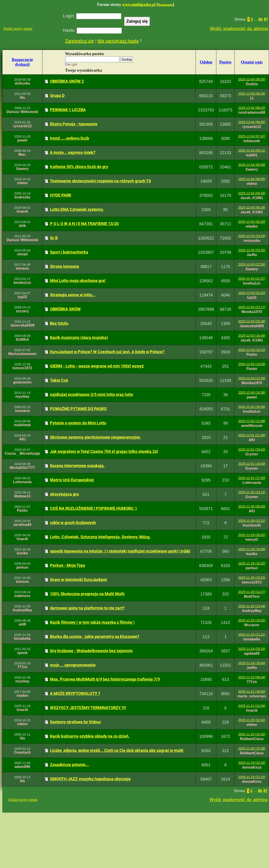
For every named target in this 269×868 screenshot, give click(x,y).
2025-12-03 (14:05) (252, 364)
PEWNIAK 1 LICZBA (68, 110)
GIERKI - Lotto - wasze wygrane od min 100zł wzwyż (97, 366)
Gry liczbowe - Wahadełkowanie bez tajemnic (91, 651)
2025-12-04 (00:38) (252, 207)
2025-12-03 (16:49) (252, 336)
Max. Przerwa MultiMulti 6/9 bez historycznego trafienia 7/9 (105, 679)
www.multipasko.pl (139, 5)
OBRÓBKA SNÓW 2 (67, 81)
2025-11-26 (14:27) (252, 592)
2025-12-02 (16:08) (252, 407)
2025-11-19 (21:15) (252, 777)
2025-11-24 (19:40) (252, 663)
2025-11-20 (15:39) (252, 748)
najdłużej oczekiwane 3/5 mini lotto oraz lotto (92, 394)
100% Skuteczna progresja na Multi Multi (87, 594)
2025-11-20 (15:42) (252, 734)
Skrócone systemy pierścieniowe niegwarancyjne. (96, 437)
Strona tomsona (65, 266)
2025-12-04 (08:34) (252, 94)
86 (260, 19)
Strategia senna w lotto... (73, 295)
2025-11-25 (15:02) (252, 620)
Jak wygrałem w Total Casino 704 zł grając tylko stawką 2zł (104, 451)
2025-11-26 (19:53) (252, 578)
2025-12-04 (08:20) (252, 108)
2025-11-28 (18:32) (252, 563)
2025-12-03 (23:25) (252, 250)
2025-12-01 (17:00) (252, 478)
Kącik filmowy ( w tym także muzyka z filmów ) (92, 622)
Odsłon (206, 62)
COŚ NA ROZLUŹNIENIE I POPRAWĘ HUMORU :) (93, 508)
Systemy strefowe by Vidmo (75, 722)
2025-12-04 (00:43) (252, 193)
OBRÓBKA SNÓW (65, 309)
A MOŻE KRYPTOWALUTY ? (75, 693)
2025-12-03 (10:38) (252, 393)
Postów (225, 62)
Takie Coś (59, 380)
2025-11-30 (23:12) (252, 492)
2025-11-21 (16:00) (252, 692)
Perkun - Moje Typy (68, 565)
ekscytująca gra (64, 494)
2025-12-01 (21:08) (252, 435)
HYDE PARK (61, 195)
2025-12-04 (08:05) (252, 122)
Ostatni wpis (252, 62)
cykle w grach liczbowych (73, 523)
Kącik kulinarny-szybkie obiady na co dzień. (90, 736)
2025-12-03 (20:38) (252, 321)
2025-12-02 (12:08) (252, 421)
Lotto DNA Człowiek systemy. (77, 209)
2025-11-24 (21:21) (252, 635)
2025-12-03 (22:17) (252, 307)
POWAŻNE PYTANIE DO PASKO (78, 409)
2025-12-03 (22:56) (252, 264)
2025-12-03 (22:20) (252, 293)
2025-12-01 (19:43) (252, 449)
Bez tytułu (59, 323)
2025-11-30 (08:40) (252, 506)
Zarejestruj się (80, 41)
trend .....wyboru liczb (70, 138)
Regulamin (165, 5)
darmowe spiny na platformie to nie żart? (87, 608)
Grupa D (57, 95)
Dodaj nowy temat (18, 29)
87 (266, 19)
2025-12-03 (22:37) (252, 279)
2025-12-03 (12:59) (252, 378)
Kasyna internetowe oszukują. (77, 466)
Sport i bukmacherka (69, 252)
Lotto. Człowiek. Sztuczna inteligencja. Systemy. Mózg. (100, 537)
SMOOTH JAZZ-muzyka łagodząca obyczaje (90, 779)
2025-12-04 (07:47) (252, 136)
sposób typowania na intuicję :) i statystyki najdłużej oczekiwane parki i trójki (120, 551)
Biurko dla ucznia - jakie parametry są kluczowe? (95, 636)
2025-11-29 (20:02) (252, 535)
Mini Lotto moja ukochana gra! (78, 281)
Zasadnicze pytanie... (69, 765)
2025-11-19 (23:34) (252, 763)
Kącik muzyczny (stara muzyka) (79, 338)
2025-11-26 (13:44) (252, 606)
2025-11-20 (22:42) (252, 720)
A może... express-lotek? (73, 152)
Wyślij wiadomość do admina (239, 29)
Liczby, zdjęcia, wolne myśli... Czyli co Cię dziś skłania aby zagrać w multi (117, 750)
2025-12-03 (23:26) (252, 236)
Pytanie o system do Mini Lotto (78, 423)
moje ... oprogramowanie (73, 665)
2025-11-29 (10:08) (252, 549)
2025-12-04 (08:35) (252, 79)
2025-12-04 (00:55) (252, 179)
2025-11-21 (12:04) (252, 706)
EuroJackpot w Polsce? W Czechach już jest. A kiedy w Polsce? (107, 352)
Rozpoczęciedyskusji (22, 62)
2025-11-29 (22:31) (252, 521)
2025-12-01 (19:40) (252, 464)
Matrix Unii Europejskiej (72, 480)
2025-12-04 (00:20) (252, 222)
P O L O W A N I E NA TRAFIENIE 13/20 (84, 224)
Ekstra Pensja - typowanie (74, 124)
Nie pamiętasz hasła (118, 41)
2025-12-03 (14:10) (252, 350)
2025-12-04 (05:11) (252, 151)
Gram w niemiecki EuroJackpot (78, 580)
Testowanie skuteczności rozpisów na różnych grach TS (100, 181)
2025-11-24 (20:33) (252, 649)
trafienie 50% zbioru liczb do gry (79, 167)
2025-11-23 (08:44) (252, 677)
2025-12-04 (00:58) (252, 165)
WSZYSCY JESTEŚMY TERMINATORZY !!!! (88, 708)
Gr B (54, 238)
